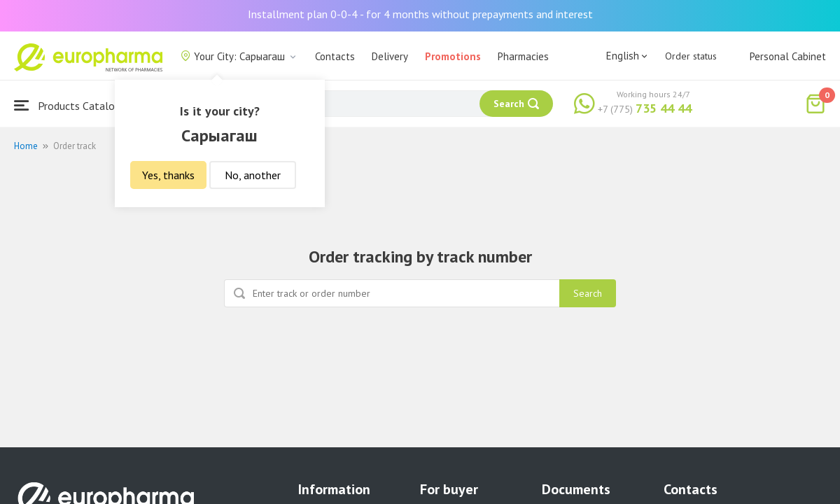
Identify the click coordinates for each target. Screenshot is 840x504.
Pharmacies (523, 56)
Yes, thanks (168, 175)
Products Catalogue (73, 105)
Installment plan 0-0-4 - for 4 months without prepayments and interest (420, 14)
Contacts (335, 56)
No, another (253, 175)
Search (588, 293)
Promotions (453, 56)
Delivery (390, 56)
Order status (691, 56)
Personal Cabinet (788, 56)
